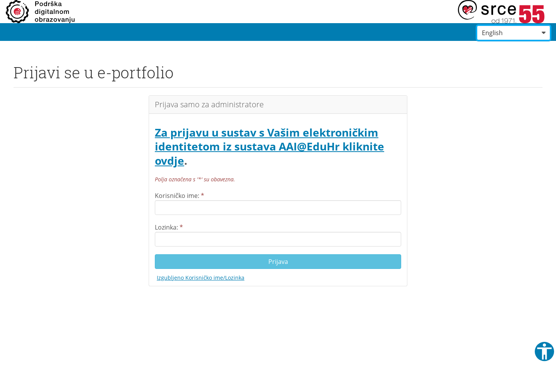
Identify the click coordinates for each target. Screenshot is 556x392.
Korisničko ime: (180, 196)
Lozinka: (169, 227)
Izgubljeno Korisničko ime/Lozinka (201, 278)
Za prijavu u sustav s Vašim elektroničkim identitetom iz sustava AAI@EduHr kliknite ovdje (270, 146)
